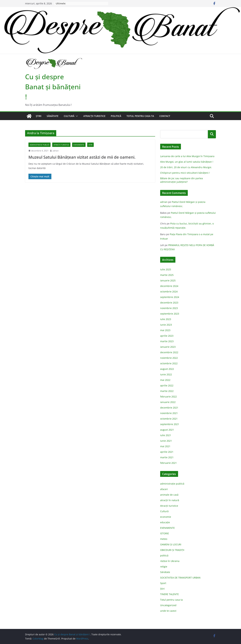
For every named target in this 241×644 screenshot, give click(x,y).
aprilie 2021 (167, 452)
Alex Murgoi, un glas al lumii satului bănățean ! (187, 162)
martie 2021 (167, 457)
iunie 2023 (166, 325)
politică (116, 116)
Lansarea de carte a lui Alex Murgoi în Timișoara (187, 156)
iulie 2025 (166, 269)
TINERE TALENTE (169, 594)
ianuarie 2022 (168, 402)
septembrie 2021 (170, 424)
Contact (165, 116)
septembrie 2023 (170, 314)
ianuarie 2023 (168, 347)
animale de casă (169, 495)
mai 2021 (165, 446)
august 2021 (167, 430)
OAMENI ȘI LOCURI (171, 544)
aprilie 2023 (167, 336)
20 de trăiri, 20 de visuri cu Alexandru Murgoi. (186, 167)
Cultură (69, 116)
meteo (164, 539)
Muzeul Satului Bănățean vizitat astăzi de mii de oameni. (82, 157)
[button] (76, 116)
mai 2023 (165, 330)
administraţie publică (39, 145)
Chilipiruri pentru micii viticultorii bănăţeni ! (185, 173)
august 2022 (167, 369)
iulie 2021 (166, 435)
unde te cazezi (168, 611)
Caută (212, 134)
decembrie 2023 (169, 303)
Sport (163, 583)
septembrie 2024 (170, 297)
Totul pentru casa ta (140, 116)
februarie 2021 (168, 463)
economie (166, 517)
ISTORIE (165, 533)
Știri (39, 116)
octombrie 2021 (169, 419)
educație (165, 522)
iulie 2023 (166, 319)
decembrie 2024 (169, 286)
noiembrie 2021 (169, 413)
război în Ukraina (170, 561)
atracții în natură (170, 500)
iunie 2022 (166, 374)
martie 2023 (167, 341)
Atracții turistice (94, 116)
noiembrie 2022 (169, 358)
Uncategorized (168, 605)
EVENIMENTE (79, 145)
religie (164, 567)
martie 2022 (167, 391)
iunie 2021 (166, 441)
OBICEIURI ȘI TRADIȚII (172, 550)
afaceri (164, 489)
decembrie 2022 (169, 352)
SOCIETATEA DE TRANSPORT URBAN (180, 578)
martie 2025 (167, 275)
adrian (56, 151)
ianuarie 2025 (168, 280)
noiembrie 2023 (169, 308)
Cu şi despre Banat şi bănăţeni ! (53, 87)
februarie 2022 (168, 397)
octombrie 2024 (169, 292)
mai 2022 (165, 380)
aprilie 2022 (167, 385)
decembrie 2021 (169, 408)
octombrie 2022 (169, 363)
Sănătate (53, 116)
